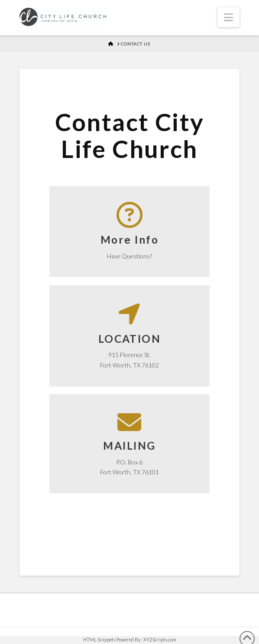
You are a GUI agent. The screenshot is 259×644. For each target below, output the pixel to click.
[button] (228, 17)
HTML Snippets (99, 639)
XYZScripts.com (160, 639)
